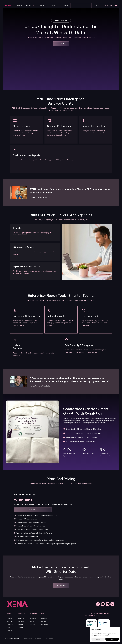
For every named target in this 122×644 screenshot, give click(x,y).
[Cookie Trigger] (49, 638)
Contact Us (33, 624)
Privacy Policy (39, 638)
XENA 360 (21, 618)
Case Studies (11, 621)
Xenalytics (21, 628)
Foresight (21, 624)
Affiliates (9, 631)
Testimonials (10, 624)
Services (9, 618)
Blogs (8, 628)
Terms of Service (28, 638)
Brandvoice (22, 621)
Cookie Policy (105, 636)
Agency (32, 621)
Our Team (33, 618)
